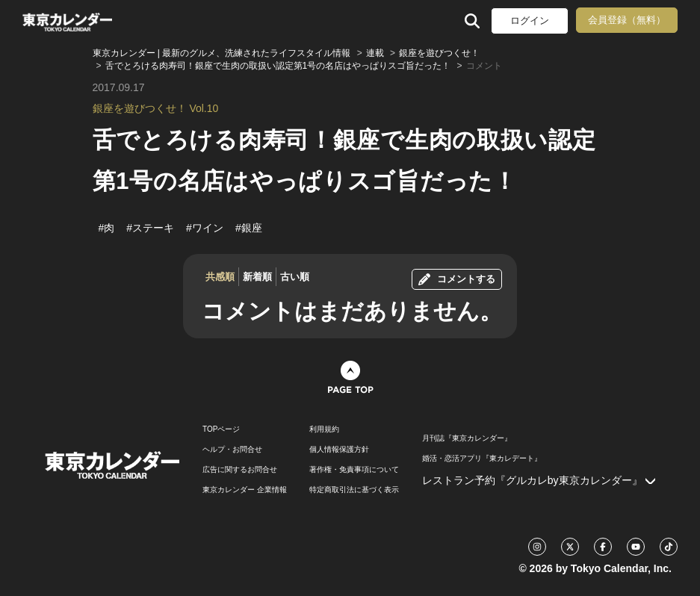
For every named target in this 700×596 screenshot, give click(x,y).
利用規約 (324, 429)
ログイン (530, 21)
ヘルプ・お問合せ (232, 450)
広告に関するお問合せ (240, 470)
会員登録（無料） (627, 20)
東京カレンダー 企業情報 (245, 490)
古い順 (295, 277)
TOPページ (221, 429)
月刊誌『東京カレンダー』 (467, 438)
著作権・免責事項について (354, 470)
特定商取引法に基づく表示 (354, 490)
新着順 (257, 277)
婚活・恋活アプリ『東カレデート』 (482, 459)
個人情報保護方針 (339, 450)
